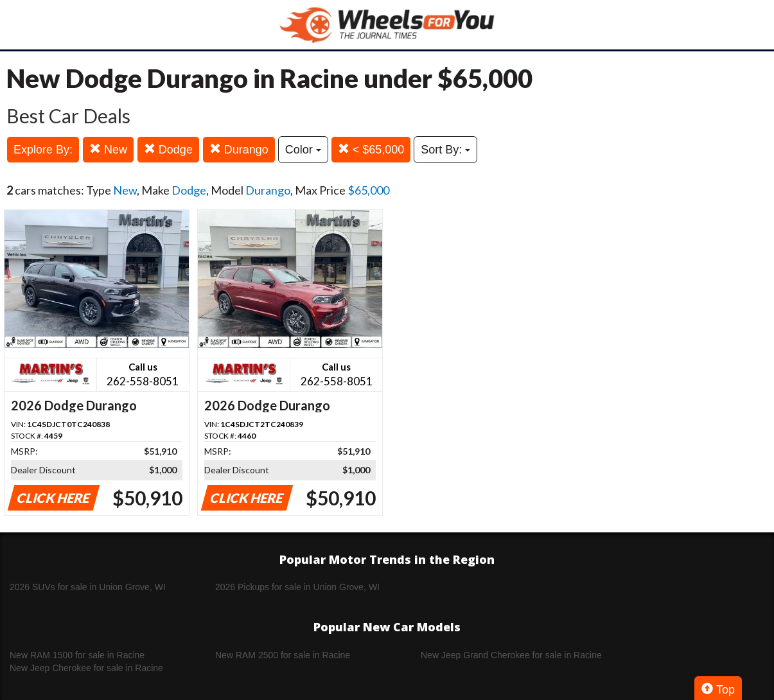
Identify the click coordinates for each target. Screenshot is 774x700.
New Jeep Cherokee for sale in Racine (86, 668)
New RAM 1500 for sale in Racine (77, 655)
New (108, 149)
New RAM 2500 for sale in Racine (283, 655)
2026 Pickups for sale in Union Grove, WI (297, 587)
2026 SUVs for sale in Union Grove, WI (88, 587)
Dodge (168, 149)
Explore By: (43, 150)
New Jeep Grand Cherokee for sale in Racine (511, 655)
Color (303, 150)
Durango (239, 149)
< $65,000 (371, 149)
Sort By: (445, 150)
